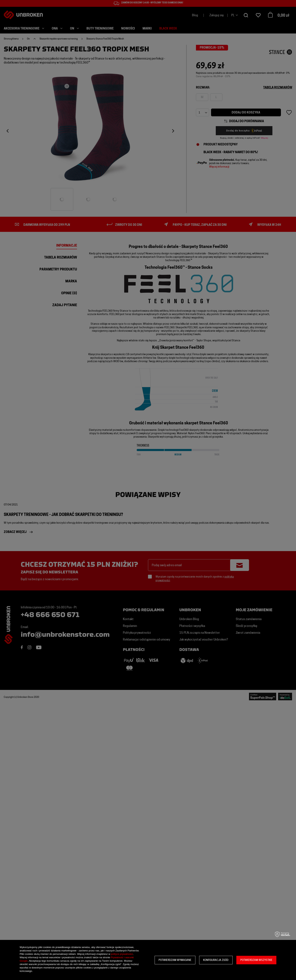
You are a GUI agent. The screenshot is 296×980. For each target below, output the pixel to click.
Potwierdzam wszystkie (256, 960)
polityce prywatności (122, 954)
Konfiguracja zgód (216, 960)
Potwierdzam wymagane (175, 960)
